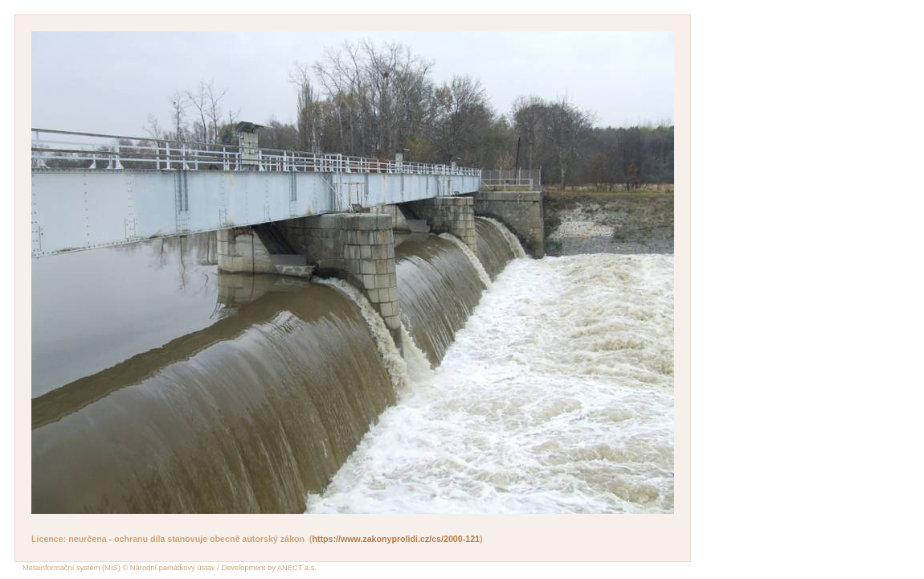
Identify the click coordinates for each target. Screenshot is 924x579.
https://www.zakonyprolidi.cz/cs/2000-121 (396, 539)
